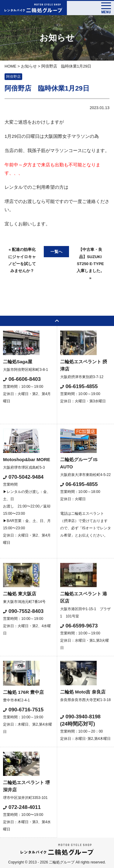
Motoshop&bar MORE (27, 459)
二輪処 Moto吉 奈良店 (83, 692)
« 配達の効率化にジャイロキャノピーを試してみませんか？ (22, 260)
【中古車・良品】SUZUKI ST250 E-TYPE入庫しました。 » (90, 264)
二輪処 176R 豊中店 (23, 692)
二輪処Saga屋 (18, 362)
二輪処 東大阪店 (20, 594)
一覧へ (56, 252)
